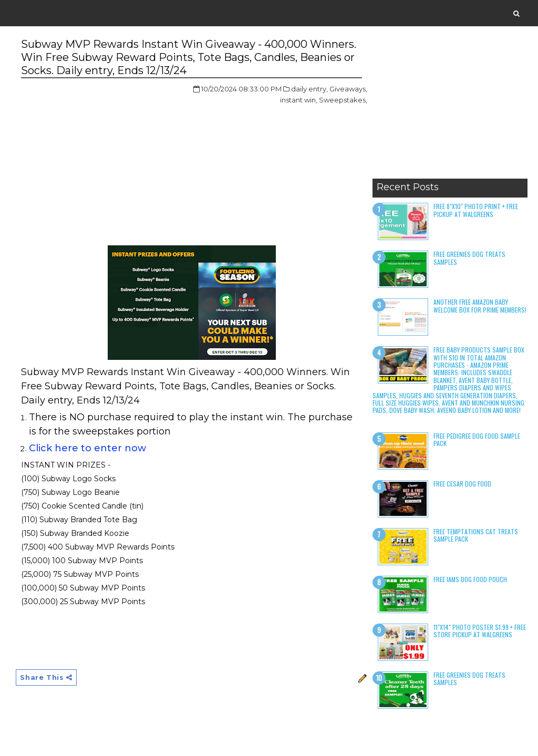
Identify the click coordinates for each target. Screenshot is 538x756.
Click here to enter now (87, 448)
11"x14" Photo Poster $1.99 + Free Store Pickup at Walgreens (480, 631)
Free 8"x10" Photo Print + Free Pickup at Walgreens (476, 210)
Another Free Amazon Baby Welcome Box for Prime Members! (480, 305)
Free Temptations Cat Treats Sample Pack (476, 535)
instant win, (299, 100)
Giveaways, (348, 89)
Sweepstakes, (343, 100)
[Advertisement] (450, 108)
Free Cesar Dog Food (462, 484)
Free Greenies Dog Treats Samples (469, 258)
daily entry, (309, 89)
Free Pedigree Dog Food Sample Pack (477, 439)
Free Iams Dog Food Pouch (470, 579)
